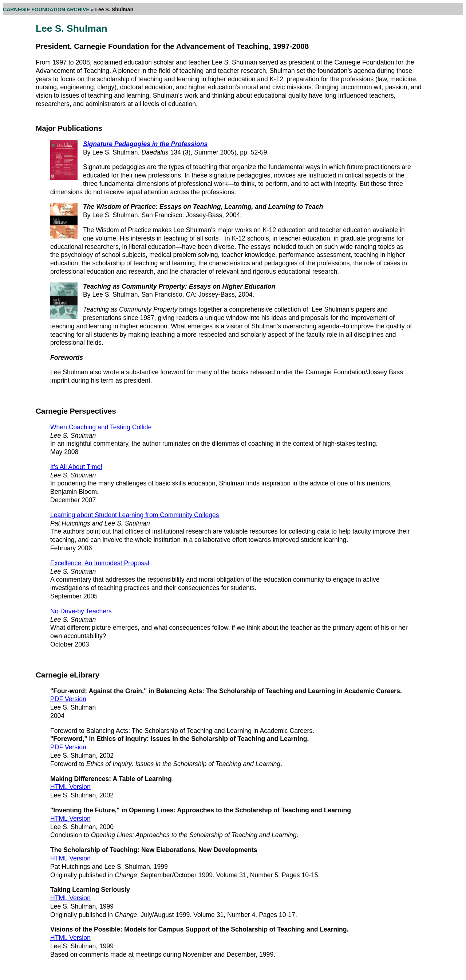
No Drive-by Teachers (81, 611)
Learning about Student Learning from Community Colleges (135, 515)
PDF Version (68, 699)
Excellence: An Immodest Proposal (100, 563)
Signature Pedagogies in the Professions (145, 144)
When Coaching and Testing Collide (101, 427)
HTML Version (70, 787)
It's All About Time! (76, 467)
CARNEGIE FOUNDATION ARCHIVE (46, 9)
